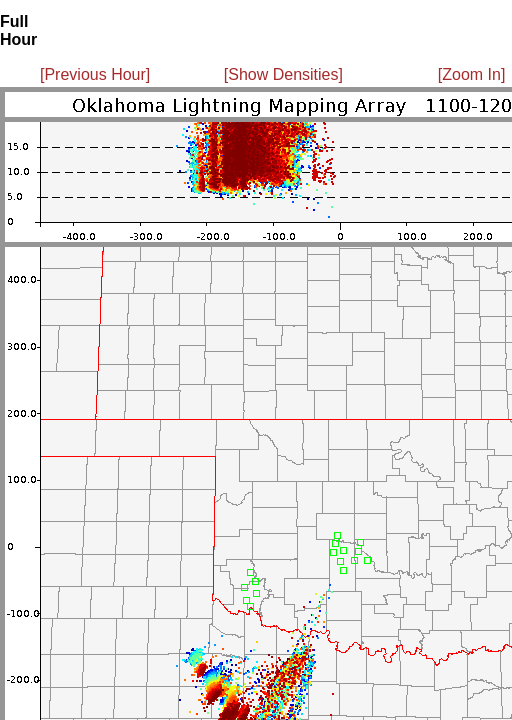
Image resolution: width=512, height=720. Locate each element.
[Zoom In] (472, 74)
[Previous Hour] (95, 74)
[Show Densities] (283, 74)
